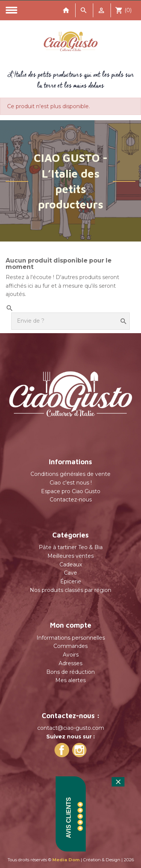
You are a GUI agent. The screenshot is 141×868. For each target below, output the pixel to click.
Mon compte (71, 625)
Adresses (70, 663)
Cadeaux (71, 565)
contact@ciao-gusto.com (71, 728)
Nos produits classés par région (70, 590)
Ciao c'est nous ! (71, 483)
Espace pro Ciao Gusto (71, 491)
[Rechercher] (70, 321)
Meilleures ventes (70, 556)
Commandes (70, 646)
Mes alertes (70, 680)
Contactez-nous (71, 500)
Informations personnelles (71, 638)
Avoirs (71, 655)
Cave (70, 573)
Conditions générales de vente (70, 474)
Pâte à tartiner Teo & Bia (71, 547)
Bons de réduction (70, 672)
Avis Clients (69, 818)
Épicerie (71, 581)
